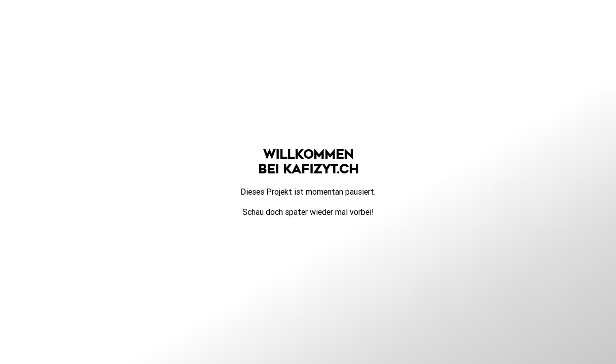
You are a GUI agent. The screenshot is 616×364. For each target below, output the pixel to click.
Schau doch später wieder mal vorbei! (308, 212)
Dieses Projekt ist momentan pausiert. (308, 192)
